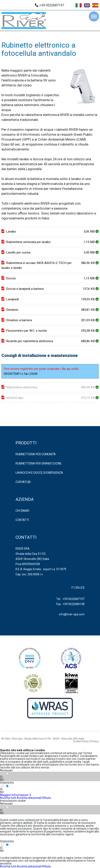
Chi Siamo (22, 511)
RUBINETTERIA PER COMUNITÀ (36, 454)
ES (83, 588)
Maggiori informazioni (16, 795)
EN (77, 588)
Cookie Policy (81, 741)
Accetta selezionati (29, 798)
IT (73, 588)
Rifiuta (46, 798)
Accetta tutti (8, 798)
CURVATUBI (23, 482)
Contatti (22, 520)
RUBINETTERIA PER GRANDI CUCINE (39, 463)
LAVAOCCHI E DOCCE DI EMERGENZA (39, 473)
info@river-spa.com (72, 614)
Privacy (94, 741)
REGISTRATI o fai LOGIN (21, 374)
